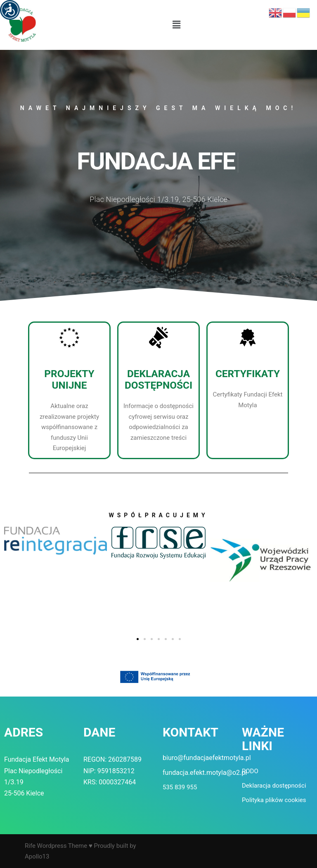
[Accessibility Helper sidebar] (10, 10)
